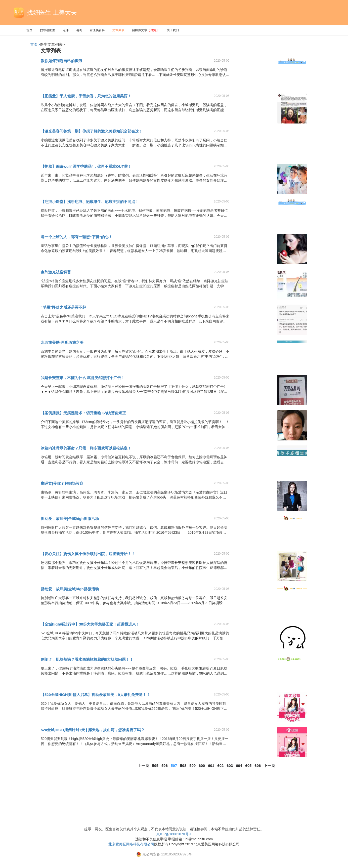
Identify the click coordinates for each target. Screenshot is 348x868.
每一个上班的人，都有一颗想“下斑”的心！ (77, 237)
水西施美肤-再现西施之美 (62, 342)
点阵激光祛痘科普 (56, 272)
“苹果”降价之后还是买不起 (63, 307)
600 (202, 766)
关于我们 (173, 30)
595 (155, 766)
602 (220, 766)
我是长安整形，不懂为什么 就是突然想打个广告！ (83, 378)
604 (239, 766)
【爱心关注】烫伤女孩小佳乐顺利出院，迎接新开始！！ (88, 554)
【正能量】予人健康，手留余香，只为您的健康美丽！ (86, 96)
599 (192, 766)
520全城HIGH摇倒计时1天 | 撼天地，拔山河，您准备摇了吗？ (93, 730)
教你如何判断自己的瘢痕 (61, 61)
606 (258, 766)
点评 (66, 30)
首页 (29, 30)
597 (174, 766)
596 (165, 766)
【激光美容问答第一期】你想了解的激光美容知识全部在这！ (92, 131)
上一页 (143, 766)
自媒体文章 (146, 30)
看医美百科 (97, 30)
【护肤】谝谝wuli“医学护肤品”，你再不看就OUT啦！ (86, 166)
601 (211, 766)
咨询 (79, 30)
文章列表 (118, 30)
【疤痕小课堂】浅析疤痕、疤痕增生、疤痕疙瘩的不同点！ (90, 202)
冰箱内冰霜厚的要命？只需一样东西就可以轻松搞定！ (86, 448)
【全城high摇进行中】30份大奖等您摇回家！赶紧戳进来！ (90, 624)
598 (183, 766)
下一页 (269, 766)
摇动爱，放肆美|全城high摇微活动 (70, 519)
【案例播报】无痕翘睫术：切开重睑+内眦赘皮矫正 (83, 413)
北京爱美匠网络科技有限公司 (131, 844)
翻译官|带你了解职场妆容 (62, 483)
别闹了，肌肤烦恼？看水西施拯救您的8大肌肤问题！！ (87, 659)
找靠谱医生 (48, 30)
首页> (35, 44)
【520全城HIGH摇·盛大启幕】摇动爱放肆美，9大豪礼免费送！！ (95, 695)
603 (230, 766)
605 (248, 766)
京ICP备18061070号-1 (174, 834)
